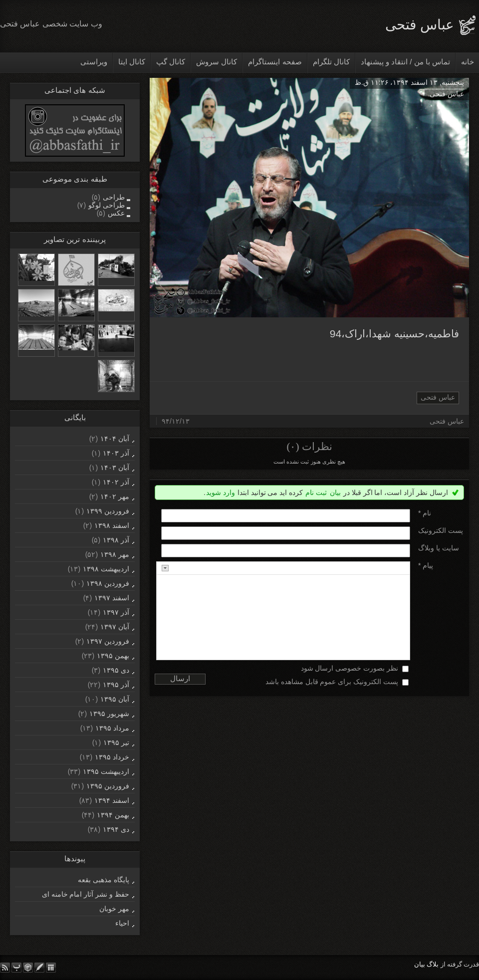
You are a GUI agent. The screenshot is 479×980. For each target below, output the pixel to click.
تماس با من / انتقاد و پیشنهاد (405, 62)
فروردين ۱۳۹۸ (108, 583)
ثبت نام (316, 492)
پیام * (426, 565)
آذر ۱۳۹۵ (116, 685)
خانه (468, 62)
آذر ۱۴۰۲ (116, 482)
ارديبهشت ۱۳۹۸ (106, 569)
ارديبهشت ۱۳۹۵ (106, 771)
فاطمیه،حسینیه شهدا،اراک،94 (394, 334)
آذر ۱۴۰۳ (116, 453)
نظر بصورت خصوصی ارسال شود (350, 668)
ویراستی (94, 62)
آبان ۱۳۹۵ (115, 699)
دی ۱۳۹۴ (116, 829)
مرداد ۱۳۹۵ (112, 728)
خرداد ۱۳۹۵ (112, 757)
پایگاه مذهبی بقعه (104, 880)
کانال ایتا (132, 62)
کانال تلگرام (331, 62)
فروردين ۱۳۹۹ (108, 511)
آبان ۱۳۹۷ (115, 627)
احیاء (122, 923)
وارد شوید (221, 492)
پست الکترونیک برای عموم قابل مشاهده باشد (332, 682)
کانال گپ (171, 62)
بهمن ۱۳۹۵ (113, 656)
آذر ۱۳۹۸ (116, 540)
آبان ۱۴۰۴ (115, 439)
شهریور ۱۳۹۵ (109, 714)
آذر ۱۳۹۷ (116, 612)
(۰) (293, 447)
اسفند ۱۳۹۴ (112, 800)
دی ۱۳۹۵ (116, 670)
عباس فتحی (420, 25)
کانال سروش (217, 62)
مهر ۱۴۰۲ (115, 496)
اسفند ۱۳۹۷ (112, 598)
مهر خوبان (114, 909)
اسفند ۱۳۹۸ (112, 525)
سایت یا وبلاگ (439, 548)
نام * (425, 513)
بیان (335, 492)
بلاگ (433, 964)
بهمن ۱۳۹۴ (113, 815)
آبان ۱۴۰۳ (115, 468)
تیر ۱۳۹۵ (116, 742)
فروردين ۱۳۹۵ (108, 786)
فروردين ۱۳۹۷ (108, 641)
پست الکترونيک (441, 530)
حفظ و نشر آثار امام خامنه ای (86, 894)
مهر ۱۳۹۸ (115, 554)
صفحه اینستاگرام (275, 62)
